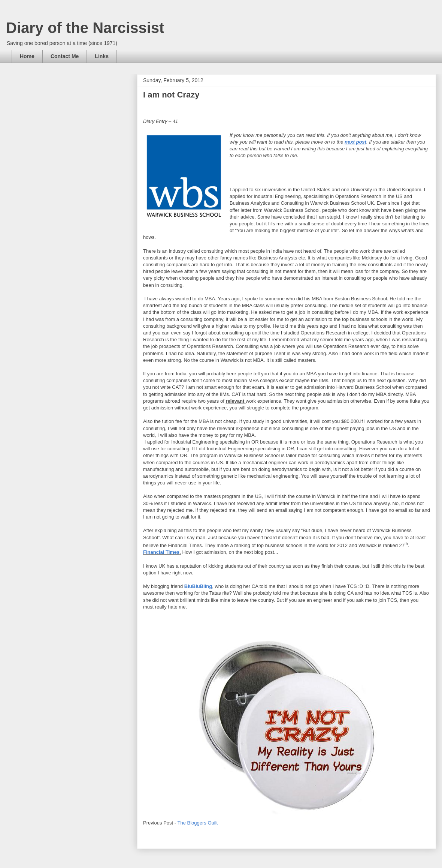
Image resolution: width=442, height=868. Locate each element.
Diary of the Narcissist (85, 28)
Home (27, 56)
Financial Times (161, 552)
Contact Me (65, 56)
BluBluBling (198, 586)
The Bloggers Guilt (198, 823)
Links (102, 56)
